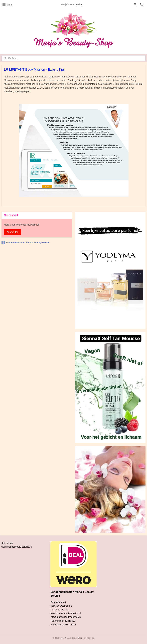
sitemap (87, 638)
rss (93, 638)
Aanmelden (13, 232)
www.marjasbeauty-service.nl (17, 547)
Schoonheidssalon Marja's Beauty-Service (25, 243)
